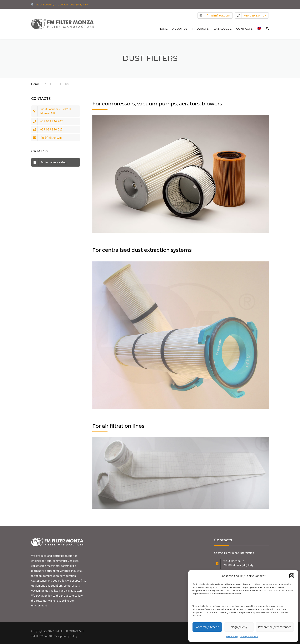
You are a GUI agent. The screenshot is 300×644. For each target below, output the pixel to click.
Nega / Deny (239, 627)
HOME (163, 29)
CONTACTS (244, 29)
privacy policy (69, 636)
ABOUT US (180, 29)
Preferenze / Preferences (275, 627)
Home (36, 84)
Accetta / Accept (207, 627)
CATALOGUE (222, 29)
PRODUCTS (201, 29)
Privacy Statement (249, 636)
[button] (292, 576)
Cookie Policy (232, 636)
